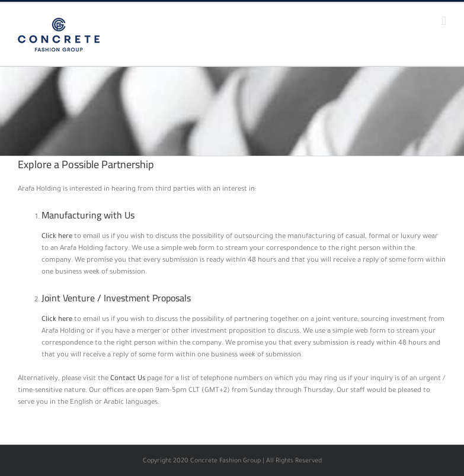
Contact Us (128, 379)
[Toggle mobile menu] (444, 21)
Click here (57, 237)
